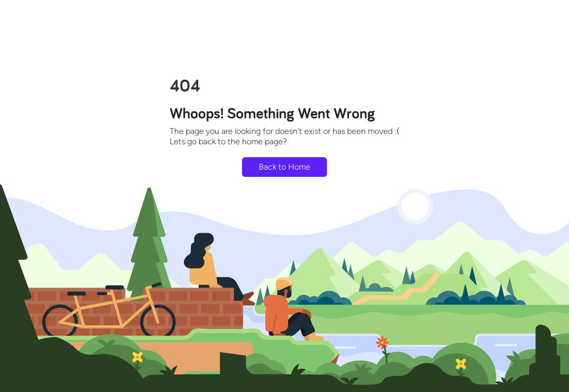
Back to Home (284, 167)
